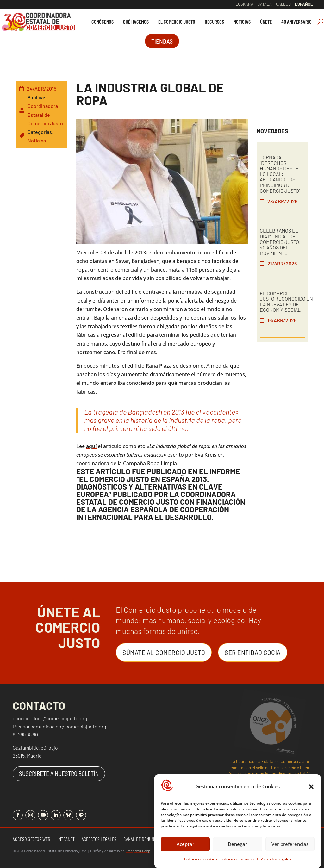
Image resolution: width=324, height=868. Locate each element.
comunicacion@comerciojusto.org (68, 726)
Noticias (37, 140)
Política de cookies (201, 865)
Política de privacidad (239, 865)
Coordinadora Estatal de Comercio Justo (45, 114)
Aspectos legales (276, 865)
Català (265, 4)
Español (304, 4)
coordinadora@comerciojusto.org (50, 718)
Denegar (237, 850)
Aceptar (185, 850)
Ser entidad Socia (253, 652)
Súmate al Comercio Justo (164, 652)
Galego (283, 4)
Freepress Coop (138, 851)
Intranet (66, 839)
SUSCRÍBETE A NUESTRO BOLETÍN (59, 774)
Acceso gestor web (31, 839)
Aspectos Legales (99, 839)
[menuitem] (103, 22)
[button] (311, 792)
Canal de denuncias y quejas (152, 839)
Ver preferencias (290, 850)
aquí (91, 446)
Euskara (244, 4)
